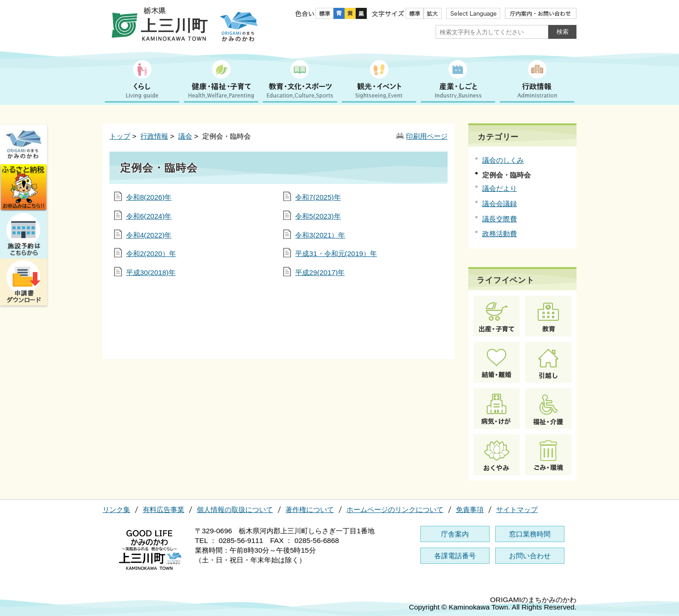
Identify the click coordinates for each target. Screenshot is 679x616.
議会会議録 (500, 204)
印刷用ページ (427, 136)
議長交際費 (500, 219)
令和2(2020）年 (151, 253)
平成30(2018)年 (151, 272)
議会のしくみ (503, 160)
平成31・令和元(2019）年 (336, 253)
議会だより (500, 188)
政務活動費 (500, 234)
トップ (120, 136)
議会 (185, 136)
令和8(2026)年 (149, 197)
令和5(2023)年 (318, 216)
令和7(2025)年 (318, 197)
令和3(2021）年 (320, 235)
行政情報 (154, 136)
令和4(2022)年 (149, 235)
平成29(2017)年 (320, 272)
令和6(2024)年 (149, 216)
